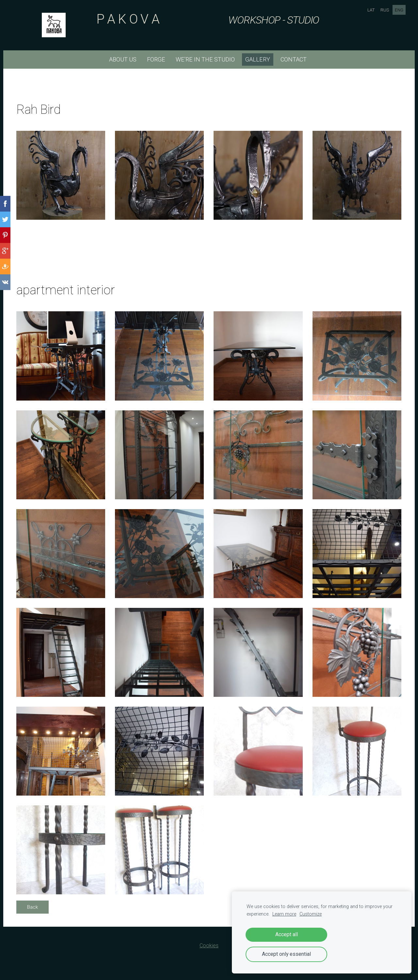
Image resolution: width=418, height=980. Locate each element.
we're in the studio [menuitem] (205, 59)
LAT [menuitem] (370, 10)
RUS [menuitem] (384, 10)
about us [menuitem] (123, 59)
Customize (311, 914)
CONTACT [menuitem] (294, 59)
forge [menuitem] (156, 59)
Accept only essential (286, 954)
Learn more (284, 914)
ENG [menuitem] (398, 10)
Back (32, 907)
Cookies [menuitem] (209, 946)
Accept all (287, 934)
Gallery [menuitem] (258, 59)
